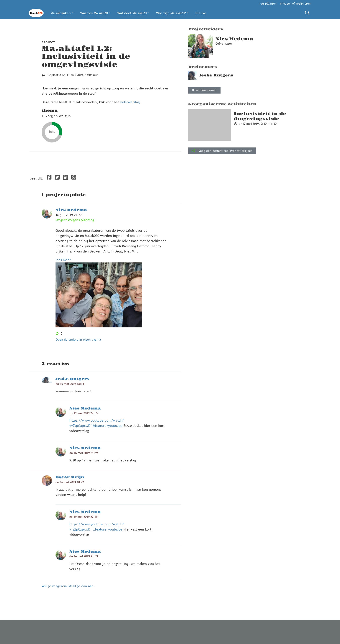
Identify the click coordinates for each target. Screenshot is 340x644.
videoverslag (130, 102)
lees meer (63, 260)
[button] (62, 13)
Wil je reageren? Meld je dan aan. (68, 586)
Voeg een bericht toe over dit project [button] (222, 151)
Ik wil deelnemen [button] (204, 90)
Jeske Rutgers (72, 379)
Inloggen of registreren (295, 3)
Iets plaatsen (268, 3)
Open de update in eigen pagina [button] (78, 340)
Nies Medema (71, 210)
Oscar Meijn (70, 477)
